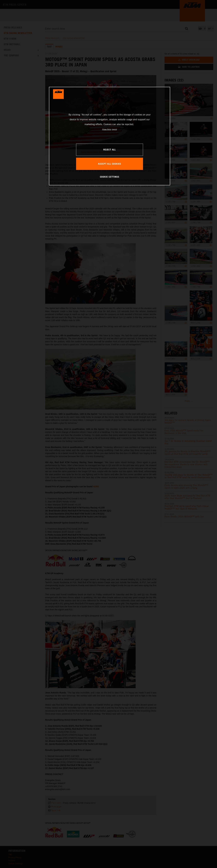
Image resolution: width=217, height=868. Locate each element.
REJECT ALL (110, 150)
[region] (110, 136)
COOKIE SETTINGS (110, 177)
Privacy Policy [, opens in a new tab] (107, 129)
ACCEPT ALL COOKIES (110, 164)
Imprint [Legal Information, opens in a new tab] (114, 129)
